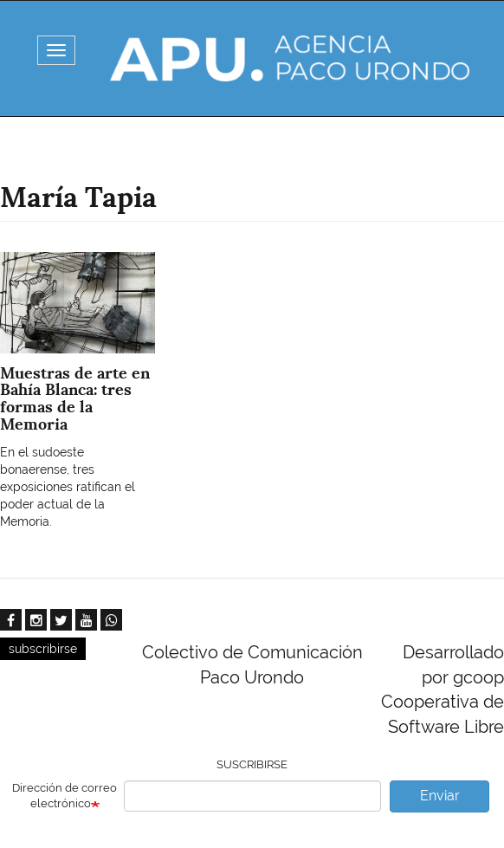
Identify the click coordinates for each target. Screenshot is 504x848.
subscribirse (43, 649)
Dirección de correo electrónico (65, 796)
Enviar (440, 796)
